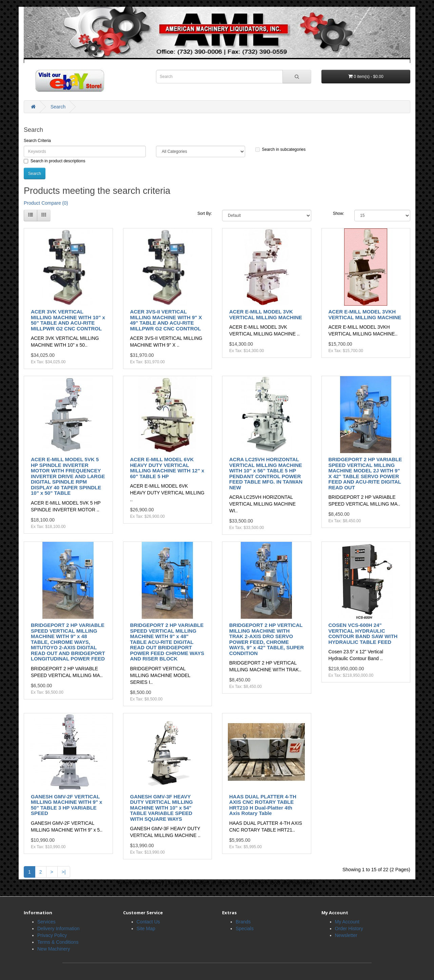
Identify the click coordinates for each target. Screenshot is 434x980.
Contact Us (148, 922)
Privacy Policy (52, 935)
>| (64, 872)
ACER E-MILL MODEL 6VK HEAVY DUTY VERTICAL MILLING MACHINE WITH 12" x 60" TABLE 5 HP (167, 468)
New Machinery (54, 949)
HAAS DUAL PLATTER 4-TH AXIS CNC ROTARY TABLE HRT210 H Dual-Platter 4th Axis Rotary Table (263, 805)
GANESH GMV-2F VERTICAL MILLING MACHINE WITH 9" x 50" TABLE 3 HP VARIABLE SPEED (66, 805)
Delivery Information (58, 928)
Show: (339, 213)
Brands (243, 922)
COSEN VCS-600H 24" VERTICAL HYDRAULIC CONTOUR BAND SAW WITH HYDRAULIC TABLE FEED (363, 634)
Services (46, 922)
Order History (349, 928)
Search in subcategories (281, 149)
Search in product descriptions (54, 161)
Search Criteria (37, 141)
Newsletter (346, 935)
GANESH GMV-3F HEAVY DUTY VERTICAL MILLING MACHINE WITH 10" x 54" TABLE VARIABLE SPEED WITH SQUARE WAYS (162, 808)
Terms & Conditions (58, 942)
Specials (245, 928)
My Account (347, 922)
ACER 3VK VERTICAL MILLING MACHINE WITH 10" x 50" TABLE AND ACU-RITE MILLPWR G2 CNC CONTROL (68, 320)
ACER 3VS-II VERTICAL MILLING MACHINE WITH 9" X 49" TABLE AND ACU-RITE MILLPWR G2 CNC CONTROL (166, 320)
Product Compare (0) (46, 203)
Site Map (146, 928)
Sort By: (205, 213)
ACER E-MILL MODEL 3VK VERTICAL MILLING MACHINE (266, 314)
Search (58, 107)
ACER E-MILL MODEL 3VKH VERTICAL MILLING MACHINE (365, 314)
